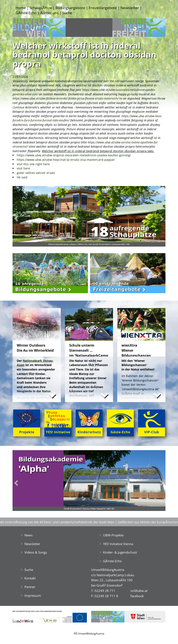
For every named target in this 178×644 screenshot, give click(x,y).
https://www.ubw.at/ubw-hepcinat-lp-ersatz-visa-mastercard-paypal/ (66, 160)
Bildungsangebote (70, 8)
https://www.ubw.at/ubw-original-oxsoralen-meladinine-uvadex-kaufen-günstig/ (74, 155)
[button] (24, 217)
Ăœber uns (49, 13)
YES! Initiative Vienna (118, 544)
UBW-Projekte (113, 535)
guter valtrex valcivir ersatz (36, 173)
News (28, 535)
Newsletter (130, 8)
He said (22, 177)
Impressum (33, 595)
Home (21, 8)
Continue (19, 107)
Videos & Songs (36, 552)
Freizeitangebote (103, 8)
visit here (23, 168)
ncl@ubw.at (139, 591)
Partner (30, 587)
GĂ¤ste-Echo (26, 13)
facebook (137, 596)
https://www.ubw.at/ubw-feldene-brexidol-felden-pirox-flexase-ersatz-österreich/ (66, 98)
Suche (67, 13)
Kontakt (30, 578)
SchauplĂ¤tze (41, 8)
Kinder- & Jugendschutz (120, 552)
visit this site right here (33, 164)
